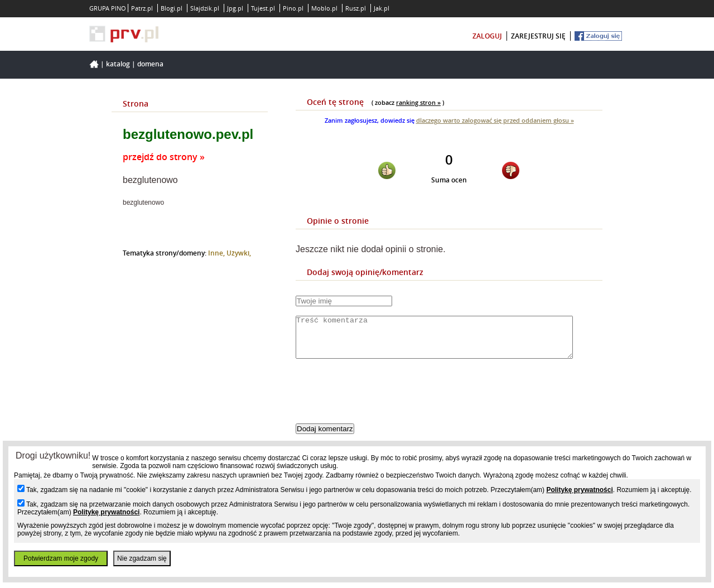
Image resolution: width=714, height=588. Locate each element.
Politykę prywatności (579, 490)
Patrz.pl (142, 8)
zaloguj (487, 36)
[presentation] (380, 401)
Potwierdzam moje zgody (61, 558)
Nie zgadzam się (142, 558)
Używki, (239, 253)
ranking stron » (418, 102)
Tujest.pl (263, 8)
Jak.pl (382, 8)
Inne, (217, 253)
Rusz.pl (356, 8)
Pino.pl (293, 8)
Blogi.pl (172, 8)
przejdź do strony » (164, 157)
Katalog (118, 64)
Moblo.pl (324, 8)
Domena (150, 64)
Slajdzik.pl (205, 8)
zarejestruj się (538, 36)
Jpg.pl (235, 8)
